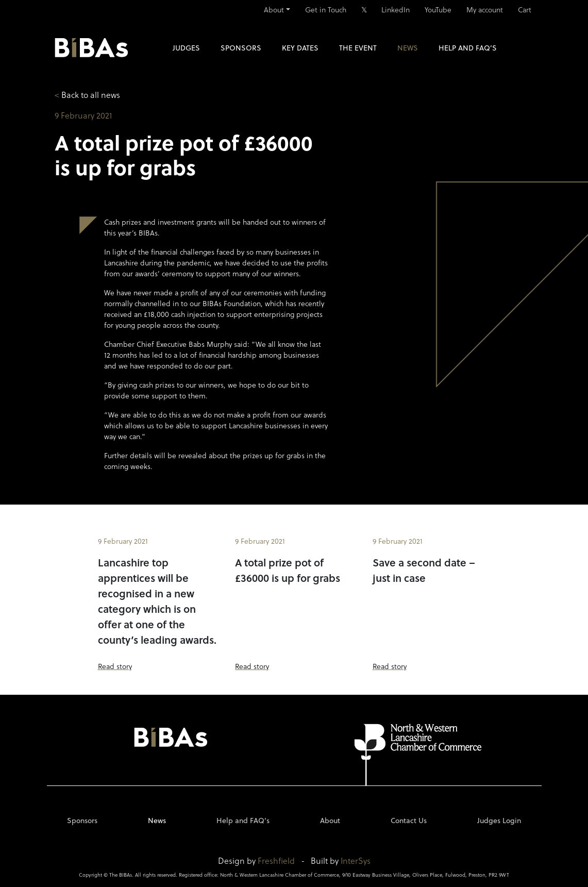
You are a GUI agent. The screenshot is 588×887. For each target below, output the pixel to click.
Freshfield (276, 860)
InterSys (356, 860)
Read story (115, 666)
